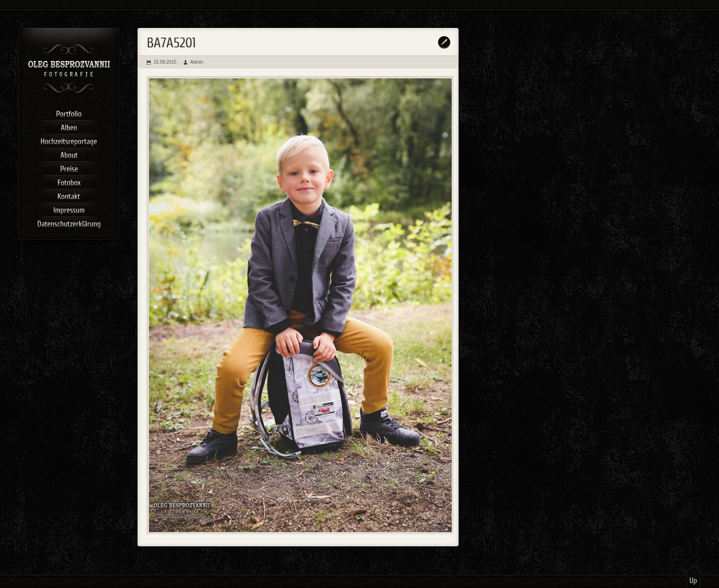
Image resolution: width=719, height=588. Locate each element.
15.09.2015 (165, 62)
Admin (197, 62)
